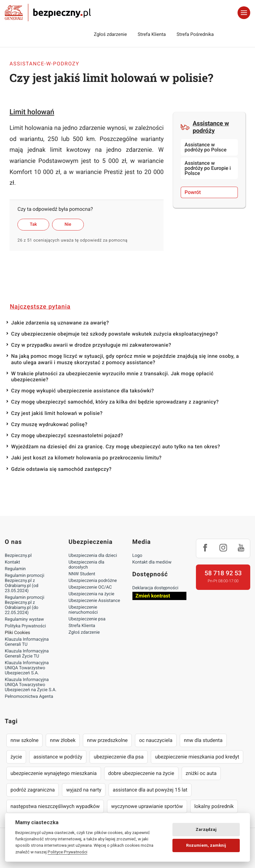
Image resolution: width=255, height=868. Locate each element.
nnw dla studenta (203, 740)
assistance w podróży (58, 757)
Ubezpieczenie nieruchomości (83, 610)
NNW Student (82, 574)
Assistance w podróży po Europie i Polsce (208, 168)
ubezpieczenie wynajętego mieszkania (54, 773)
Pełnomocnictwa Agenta (29, 697)
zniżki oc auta (201, 773)
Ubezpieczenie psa (87, 619)
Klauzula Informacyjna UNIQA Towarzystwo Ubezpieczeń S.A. (27, 668)
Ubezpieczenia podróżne (93, 581)
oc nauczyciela (156, 740)
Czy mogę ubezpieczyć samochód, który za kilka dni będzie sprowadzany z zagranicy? (115, 402)
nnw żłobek (63, 740)
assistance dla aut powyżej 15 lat (150, 790)
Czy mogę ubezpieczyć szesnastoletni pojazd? (67, 435)
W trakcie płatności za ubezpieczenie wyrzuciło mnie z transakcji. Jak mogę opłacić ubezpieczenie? (112, 377)
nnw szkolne (24, 740)
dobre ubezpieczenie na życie (141, 773)
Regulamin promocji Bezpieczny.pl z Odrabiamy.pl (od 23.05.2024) (24, 583)
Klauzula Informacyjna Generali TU (27, 642)
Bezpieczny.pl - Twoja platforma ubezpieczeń (48, 13)
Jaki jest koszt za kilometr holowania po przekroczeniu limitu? (86, 458)
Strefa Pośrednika (195, 34)
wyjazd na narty (84, 790)
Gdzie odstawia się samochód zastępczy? (61, 469)
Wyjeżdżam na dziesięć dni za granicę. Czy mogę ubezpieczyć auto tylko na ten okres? (116, 447)
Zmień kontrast (153, 596)
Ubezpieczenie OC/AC (90, 587)
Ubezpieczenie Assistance (94, 601)
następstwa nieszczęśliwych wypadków (55, 806)
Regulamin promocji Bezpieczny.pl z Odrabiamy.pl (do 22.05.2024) (24, 605)
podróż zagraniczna (33, 790)
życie (16, 757)
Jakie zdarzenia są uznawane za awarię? (60, 323)
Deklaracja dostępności (155, 588)
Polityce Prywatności (67, 852)
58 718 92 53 (223, 573)
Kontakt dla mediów (152, 562)
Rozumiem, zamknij (206, 845)
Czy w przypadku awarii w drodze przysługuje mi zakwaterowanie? (91, 345)
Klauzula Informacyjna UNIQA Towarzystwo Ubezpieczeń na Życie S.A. (31, 685)
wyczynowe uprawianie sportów (147, 806)
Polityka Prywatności (25, 626)
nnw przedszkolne (107, 740)
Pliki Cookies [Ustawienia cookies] (17, 633)
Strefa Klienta (152, 34)
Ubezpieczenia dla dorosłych (87, 565)
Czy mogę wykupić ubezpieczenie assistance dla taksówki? (83, 391)
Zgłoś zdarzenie (110, 34)
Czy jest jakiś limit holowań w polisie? (57, 413)
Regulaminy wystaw (24, 619)
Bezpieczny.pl (18, 556)
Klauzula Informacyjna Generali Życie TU (27, 654)
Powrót (193, 192)
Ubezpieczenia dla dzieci (93, 556)
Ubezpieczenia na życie (91, 594)
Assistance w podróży (205, 127)
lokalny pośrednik (214, 806)
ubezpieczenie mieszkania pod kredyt (197, 757)
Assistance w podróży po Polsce (205, 147)
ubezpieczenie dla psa (119, 757)
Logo (137, 556)
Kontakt (12, 562)
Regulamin (15, 569)
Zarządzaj (206, 829)
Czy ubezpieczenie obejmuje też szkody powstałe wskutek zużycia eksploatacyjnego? (114, 334)
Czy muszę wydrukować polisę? (49, 424)
